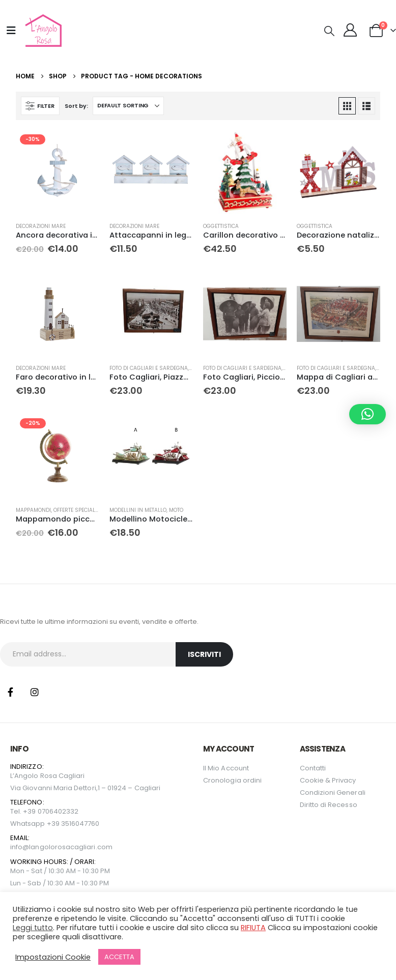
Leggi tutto (33, 928)
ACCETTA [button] (119, 957)
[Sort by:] (128, 106)
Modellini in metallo (138, 510)
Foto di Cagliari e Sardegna (149, 368)
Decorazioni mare (41, 226)
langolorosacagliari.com (71, 847)
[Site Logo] (42, 31)
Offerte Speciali (75, 510)
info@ (20, 847)
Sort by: (76, 106)
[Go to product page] (58, 172)
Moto (176, 510)
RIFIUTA (253, 928)
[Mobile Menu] (11, 31)
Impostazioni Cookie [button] (53, 957)
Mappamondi (33, 510)
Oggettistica (221, 226)
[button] (329, 31)
